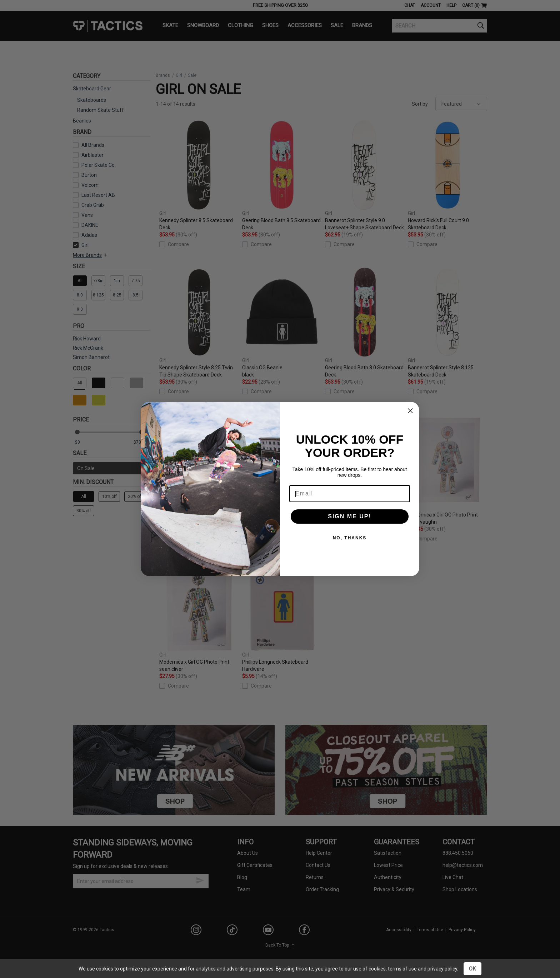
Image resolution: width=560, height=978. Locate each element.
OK (472, 969)
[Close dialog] (410, 411)
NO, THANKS (350, 538)
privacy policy (442, 969)
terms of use (402, 969)
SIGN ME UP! (350, 516)
